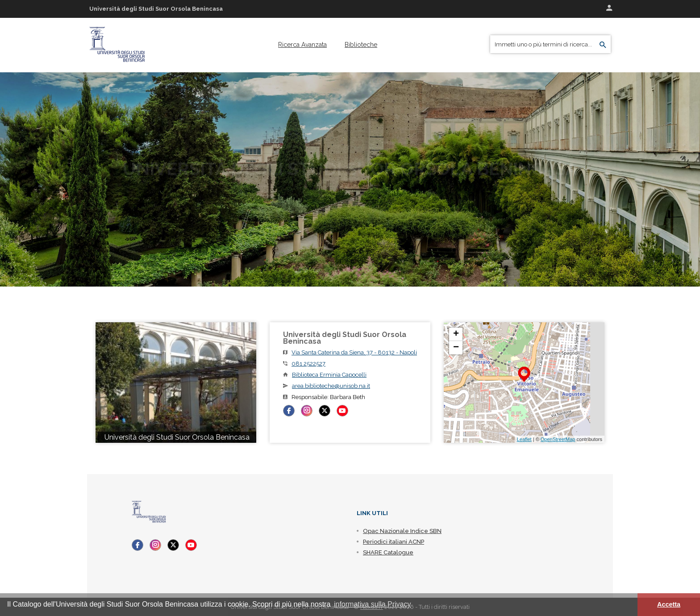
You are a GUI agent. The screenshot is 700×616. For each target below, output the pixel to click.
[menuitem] (302, 45)
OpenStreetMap (558, 439)
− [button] (456, 348)
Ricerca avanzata (302, 45)
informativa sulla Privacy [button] (373, 604)
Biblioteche (361, 45)
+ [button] (456, 334)
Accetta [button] (669, 604)
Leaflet (524, 439)
